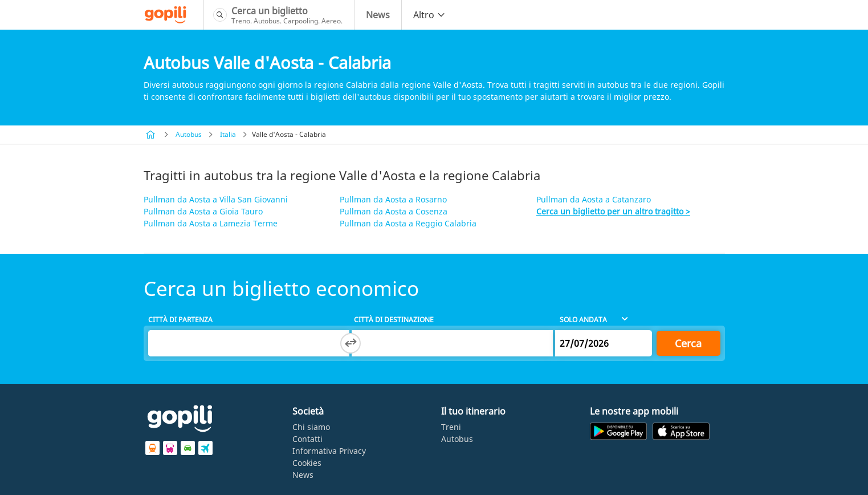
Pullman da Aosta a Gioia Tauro (203, 211)
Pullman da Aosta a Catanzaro (594, 199)
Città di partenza (180, 320)
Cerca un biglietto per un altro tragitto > (613, 211)
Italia (228, 134)
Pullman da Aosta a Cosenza (394, 211)
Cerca (688, 343)
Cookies (307, 463)
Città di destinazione (394, 320)
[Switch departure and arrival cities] (351, 343)
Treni (451, 427)
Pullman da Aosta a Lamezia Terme (211, 223)
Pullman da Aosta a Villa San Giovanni (216, 199)
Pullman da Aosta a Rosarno (393, 199)
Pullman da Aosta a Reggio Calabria (408, 223)
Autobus (189, 134)
